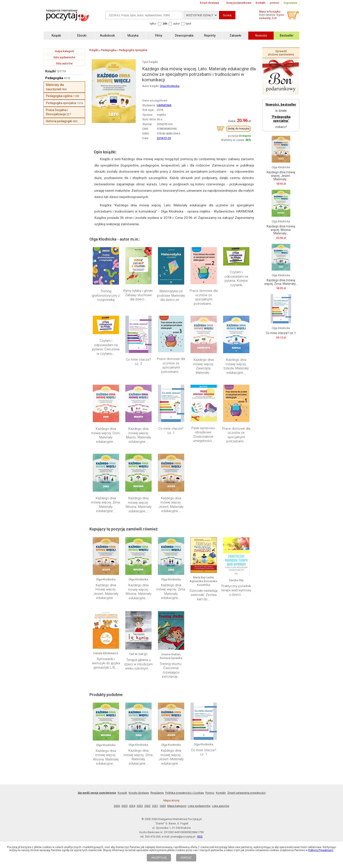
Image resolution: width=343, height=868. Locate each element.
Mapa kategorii (177, 806)
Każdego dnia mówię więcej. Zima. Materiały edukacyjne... (106, 505)
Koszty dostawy (139, 793)
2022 (147, 806)
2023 (140, 806)
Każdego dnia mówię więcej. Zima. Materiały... (281, 282)
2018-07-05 (164, 138)
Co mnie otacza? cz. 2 (138, 362)
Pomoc (210, 793)
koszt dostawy (210, 3)
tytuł (188, 24)
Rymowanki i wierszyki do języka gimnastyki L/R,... (106, 663)
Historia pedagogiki (59, 121)
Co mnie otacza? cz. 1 (171, 431)
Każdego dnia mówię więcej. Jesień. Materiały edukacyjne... (171, 505)
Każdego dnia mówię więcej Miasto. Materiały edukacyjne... (138, 435)
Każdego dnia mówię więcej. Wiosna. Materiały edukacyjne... (138, 505)
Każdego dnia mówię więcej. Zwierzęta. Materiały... (204, 366)
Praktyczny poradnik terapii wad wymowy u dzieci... (236, 590)
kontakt (261, 3)
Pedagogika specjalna (61, 103)
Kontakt (221, 793)
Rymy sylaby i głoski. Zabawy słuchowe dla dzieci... (138, 295)
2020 (163, 806)
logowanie (290, 3)
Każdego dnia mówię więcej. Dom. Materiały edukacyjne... (106, 435)
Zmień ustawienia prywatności (246, 793)
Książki (51, 71)
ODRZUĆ (186, 858)
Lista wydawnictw (199, 806)
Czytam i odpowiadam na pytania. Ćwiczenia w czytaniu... (106, 347)
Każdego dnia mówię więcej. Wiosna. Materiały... (281, 230)
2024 (132, 806)
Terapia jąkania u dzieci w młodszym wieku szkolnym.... (138, 664)
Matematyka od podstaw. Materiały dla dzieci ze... (171, 295)
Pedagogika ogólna (59, 96)
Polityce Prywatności (321, 850)
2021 (155, 806)
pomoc (275, 3)
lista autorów (64, 63)
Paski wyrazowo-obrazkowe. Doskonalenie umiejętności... (204, 435)
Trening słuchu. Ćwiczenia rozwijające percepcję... (171, 670)
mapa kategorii (64, 51)
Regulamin (157, 793)
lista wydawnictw (64, 57)
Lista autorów (221, 806)
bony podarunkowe (239, 3)
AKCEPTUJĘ (159, 858)
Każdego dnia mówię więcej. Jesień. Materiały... (281, 176)
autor (177, 24)
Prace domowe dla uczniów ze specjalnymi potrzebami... (204, 297)
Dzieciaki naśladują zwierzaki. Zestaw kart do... (204, 595)
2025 (124, 806)
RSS (200, 837)
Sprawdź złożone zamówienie (281, 53)
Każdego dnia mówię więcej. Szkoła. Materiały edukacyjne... (236, 366)
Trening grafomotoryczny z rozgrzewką (106, 295)
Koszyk (122, 793)
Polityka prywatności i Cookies (185, 793)
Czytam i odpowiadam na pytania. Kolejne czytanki (236, 279)
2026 (117, 806)
